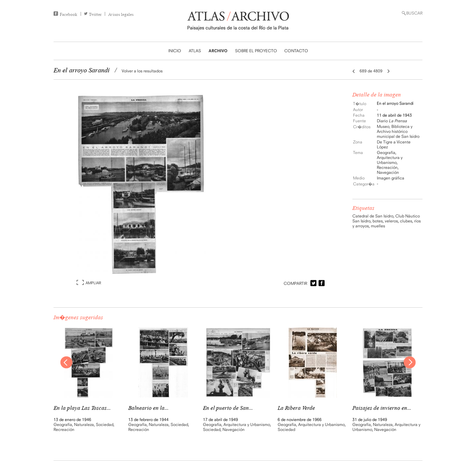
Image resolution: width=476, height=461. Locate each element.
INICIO (175, 51)
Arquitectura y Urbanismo (390, 160)
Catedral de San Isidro (373, 216)
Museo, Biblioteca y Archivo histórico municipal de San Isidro (398, 131)
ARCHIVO (218, 51)
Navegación (388, 172)
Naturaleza (84, 424)
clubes (406, 221)
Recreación (387, 167)
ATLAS (195, 51)
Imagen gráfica (391, 178)
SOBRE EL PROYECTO (256, 51)
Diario (392, 121)
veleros (391, 221)
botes (378, 221)
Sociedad (105, 424)
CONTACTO (296, 51)
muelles (378, 226)
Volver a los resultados (142, 71)
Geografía (386, 153)
